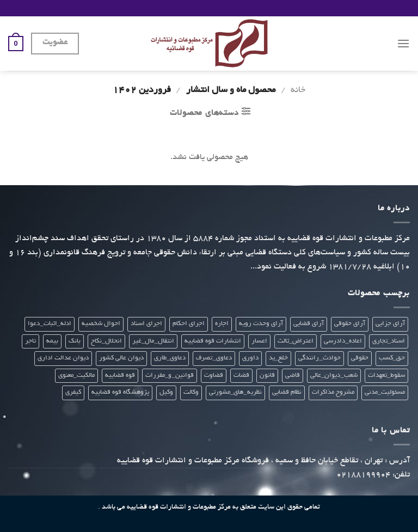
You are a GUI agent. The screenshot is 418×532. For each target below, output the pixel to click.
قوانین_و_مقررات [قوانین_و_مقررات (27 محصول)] (170, 375)
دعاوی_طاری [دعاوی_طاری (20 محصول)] (170, 358)
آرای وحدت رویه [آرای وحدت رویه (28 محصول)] (261, 324)
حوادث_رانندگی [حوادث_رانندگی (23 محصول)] (319, 358)
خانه (298, 90)
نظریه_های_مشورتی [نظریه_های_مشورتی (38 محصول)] (235, 392)
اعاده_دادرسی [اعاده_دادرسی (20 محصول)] (343, 341)
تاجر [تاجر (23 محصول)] (30, 341)
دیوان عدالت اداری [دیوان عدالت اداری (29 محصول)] (63, 358)
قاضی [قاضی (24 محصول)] (293, 375)
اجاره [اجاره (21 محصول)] (222, 324)
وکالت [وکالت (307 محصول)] (191, 392)
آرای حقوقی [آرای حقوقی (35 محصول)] (350, 324)
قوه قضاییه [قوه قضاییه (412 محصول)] (120, 375)
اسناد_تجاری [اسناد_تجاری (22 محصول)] (389, 341)
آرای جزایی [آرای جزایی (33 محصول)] (390, 324)
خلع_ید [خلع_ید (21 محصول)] (278, 358)
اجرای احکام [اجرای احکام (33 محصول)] (189, 324)
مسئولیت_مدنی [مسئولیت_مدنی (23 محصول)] (385, 392)
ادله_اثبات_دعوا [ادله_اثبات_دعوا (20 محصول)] (50, 324)
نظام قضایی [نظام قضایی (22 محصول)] (287, 392)
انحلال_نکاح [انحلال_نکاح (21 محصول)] (106, 341)
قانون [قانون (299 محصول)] (267, 375)
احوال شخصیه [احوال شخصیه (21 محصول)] (101, 324)
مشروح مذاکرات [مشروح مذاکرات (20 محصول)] (333, 392)
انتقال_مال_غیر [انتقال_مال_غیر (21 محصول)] (153, 341)
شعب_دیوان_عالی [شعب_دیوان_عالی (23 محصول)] (334, 375)
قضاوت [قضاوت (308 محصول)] (214, 375)
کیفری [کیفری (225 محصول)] (73, 392)
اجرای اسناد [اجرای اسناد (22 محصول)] (146, 324)
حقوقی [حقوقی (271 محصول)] (360, 358)
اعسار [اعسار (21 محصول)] (259, 341)
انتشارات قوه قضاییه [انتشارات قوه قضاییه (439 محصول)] (213, 341)
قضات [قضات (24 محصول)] (241, 375)
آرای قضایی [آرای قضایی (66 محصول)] (309, 324)
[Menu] (403, 43)
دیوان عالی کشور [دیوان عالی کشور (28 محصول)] (121, 358)
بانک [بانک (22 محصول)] (75, 341)
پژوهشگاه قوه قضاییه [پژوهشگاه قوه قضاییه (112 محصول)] (120, 392)
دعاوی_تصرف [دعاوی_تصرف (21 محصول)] (214, 358)
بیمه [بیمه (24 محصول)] (52, 341)
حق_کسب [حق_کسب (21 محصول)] (392, 358)
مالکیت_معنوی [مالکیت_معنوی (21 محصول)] (76, 375)
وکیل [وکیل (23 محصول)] (166, 392)
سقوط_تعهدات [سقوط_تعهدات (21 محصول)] (386, 375)
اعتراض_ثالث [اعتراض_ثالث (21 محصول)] (296, 341)
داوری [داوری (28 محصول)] (250, 358)
